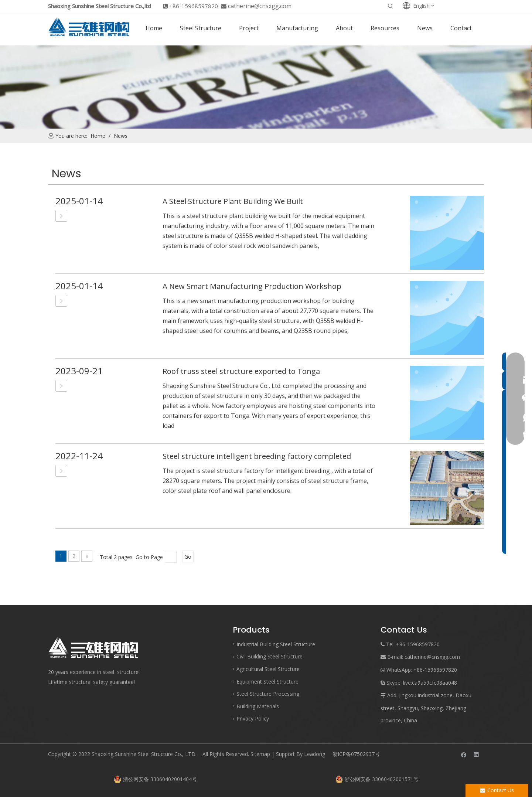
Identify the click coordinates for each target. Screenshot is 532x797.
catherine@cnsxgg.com (260, 6)
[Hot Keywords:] (391, 7)
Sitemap (260, 754)
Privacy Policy (253, 718)
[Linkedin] (476, 754)
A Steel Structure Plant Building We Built (233, 201)
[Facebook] (464, 754)
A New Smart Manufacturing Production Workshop (252, 286)
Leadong (315, 754)
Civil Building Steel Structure (270, 656)
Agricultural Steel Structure (268, 669)
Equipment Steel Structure (267, 682)
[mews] (266, 87)
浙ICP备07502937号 (356, 754)
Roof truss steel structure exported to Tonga (241, 371)
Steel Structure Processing (268, 694)
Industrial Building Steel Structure (276, 644)
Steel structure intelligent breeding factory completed (257, 456)
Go (188, 557)
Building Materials (258, 706)
